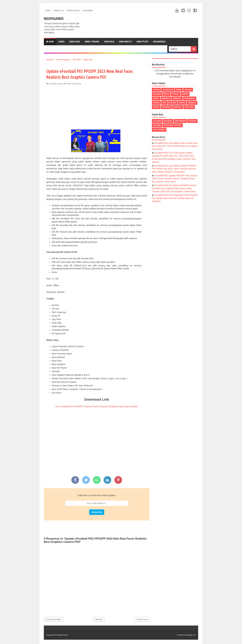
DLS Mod (157, 121)
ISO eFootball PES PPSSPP (69, 406)
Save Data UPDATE (128, 406)
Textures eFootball (108, 406)
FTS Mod (192, 121)
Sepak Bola (109, 42)
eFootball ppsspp (56, 84)
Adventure (168, 90)
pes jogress (159, 130)
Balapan (157, 94)
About (48, 10)
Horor (185, 94)
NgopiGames (54, 18)
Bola (167, 94)
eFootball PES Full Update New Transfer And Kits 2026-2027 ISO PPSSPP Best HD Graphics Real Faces (175, 146)
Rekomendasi (159, 42)
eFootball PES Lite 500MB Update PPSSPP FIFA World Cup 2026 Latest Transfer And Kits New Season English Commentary (174, 169)
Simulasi (192, 103)
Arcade (188, 90)
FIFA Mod (168, 121)
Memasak (177, 98)
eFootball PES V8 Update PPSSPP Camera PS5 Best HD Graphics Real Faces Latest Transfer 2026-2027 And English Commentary (174, 188)
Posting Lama (142, 619)
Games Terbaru (92, 42)
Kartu (156, 98)
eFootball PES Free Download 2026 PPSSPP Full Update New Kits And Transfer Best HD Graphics (175, 198)
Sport (156, 107)
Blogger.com (191, 635)
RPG (165, 103)
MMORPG (166, 98)
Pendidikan (190, 98)
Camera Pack (91, 406)
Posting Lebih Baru (54, 619)
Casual (175, 94)
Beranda (99, 619)
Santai (182, 103)
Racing (173, 103)
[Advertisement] (97, 108)
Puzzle (156, 103)
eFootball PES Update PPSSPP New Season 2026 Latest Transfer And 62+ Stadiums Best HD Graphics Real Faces (175, 179)
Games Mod (75, 42)
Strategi (166, 107)
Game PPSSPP (142, 42)
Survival (178, 107)
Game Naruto (125, 42)
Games (62, 42)
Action (156, 90)
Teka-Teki (189, 107)
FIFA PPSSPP (180, 121)
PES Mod (67, 84)
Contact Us (59, 10)
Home (50, 42)
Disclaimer (88, 10)
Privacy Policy (73, 10)
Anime (179, 90)
